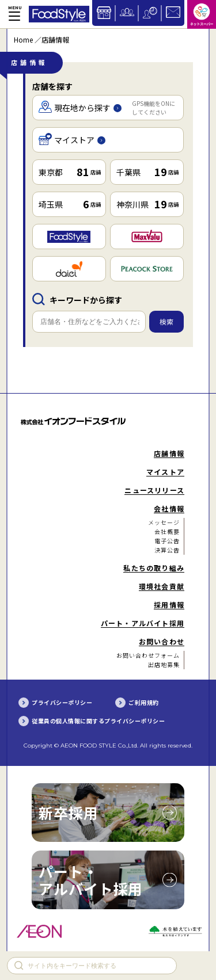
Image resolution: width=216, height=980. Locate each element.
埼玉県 (70, 204)
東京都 (70, 171)
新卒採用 (69, 813)
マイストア (72, 140)
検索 (166, 321)
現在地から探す (107, 108)
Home (23, 39)
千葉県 (147, 171)
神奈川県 (147, 204)
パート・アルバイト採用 (91, 880)
